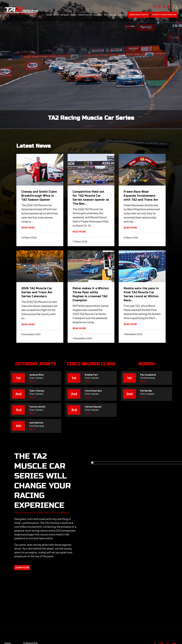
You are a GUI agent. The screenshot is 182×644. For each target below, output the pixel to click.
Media (73, 15)
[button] (42, 512)
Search (176, 7)
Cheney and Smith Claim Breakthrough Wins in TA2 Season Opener (39, 196)
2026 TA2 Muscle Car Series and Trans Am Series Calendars (37, 292)
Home (49, 15)
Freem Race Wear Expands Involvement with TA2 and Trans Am (141, 196)
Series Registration (139, 15)
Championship (85, 15)
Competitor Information (164, 15)
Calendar (98, 15)
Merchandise (110, 15)
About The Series (61, 15)
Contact (122, 15)
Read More (28, 228)
